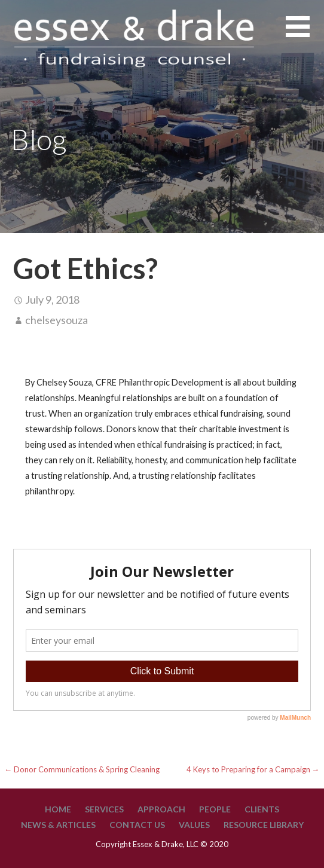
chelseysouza (56, 320)
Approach (161, 809)
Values (194, 825)
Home (58, 809)
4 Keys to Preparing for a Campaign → (253, 769)
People (215, 809)
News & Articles (58, 825)
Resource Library (264, 825)
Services (104, 809)
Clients (262, 809)
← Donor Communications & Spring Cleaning (82, 769)
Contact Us (137, 825)
